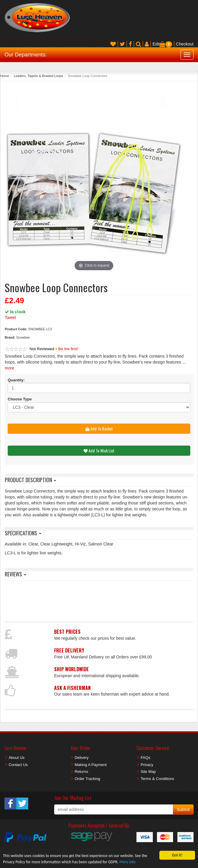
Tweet (10, 317)
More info (128, 862)
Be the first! (68, 349)
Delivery (82, 758)
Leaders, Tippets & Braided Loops (38, 76)
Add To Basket (99, 429)
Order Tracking (87, 779)
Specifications (23, 533)
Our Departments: (26, 55)
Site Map (148, 772)
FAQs (146, 758)
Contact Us (18, 765)
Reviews (15, 574)
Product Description (30, 480)
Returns (81, 772)
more (10, 368)
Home (5, 76)
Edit (156, 44)
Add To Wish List (99, 450)
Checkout (185, 44)
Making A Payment (91, 765)
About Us (16, 758)
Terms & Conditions (157, 779)
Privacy (147, 765)
